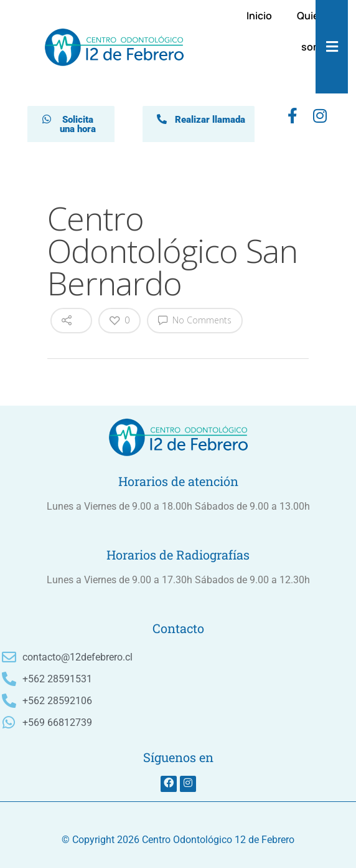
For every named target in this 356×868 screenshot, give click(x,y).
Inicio (259, 16)
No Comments (195, 320)
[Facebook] (293, 118)
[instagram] (320, 118)
